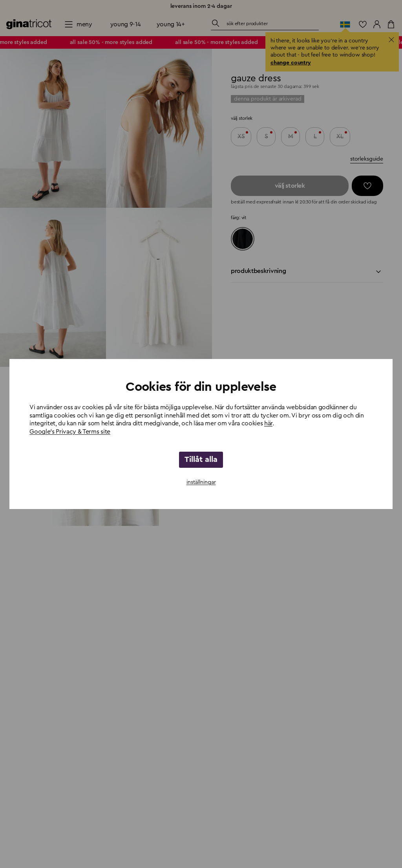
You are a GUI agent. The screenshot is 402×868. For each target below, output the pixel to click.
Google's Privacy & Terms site (70, 432)
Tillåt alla (201, 460)
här (268, 423)
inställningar (201, 482)
